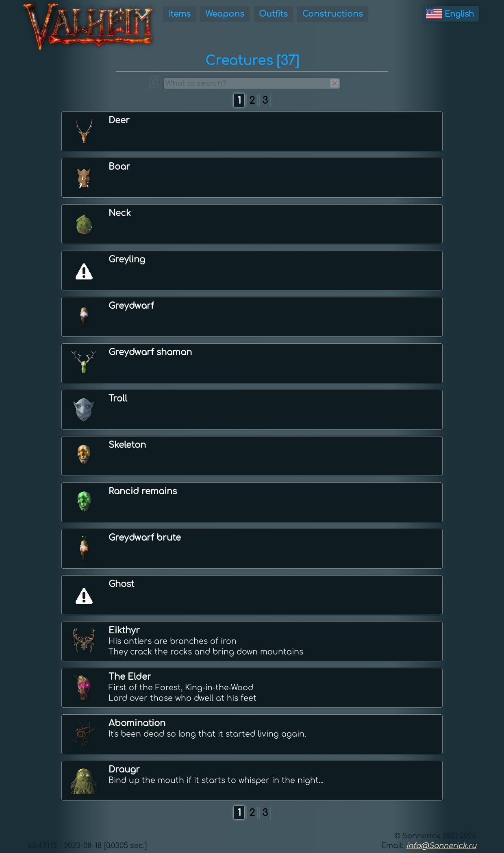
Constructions (333, 14)
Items (179, 14)
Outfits (273, 14)
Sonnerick (421, 836)
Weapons (225, 14)
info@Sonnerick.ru (441, 846)
